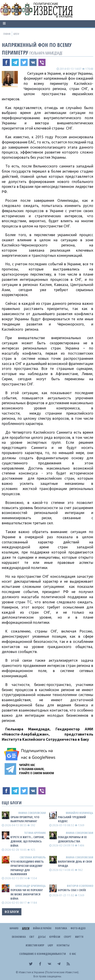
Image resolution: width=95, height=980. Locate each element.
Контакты (63, 945)
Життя (79, 937)
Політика (61, 928)
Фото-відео (78, 928)
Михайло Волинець (80, 813)
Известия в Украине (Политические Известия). (49, 972)
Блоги (26, 928)
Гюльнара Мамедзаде (46, 53)
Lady (50, 945)
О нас (73, 954)
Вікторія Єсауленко (80, 886)
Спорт (68, 937)
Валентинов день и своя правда (75, 864)
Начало (14, 928)
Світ (32, 937)
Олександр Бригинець (30, 886)
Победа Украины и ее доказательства (72, 839)
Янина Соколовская (32, 813)
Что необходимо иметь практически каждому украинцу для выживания (27, 868)
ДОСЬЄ (42, 937)
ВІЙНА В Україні (42, 928)
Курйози (55, 937)
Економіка (19, 937)
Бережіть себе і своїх (72, 890)
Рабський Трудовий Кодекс (72, 819)
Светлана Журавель (33, 857)
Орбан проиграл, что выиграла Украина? (25, 819)
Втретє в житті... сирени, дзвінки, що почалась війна (28, 841)
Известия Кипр (35, 945)
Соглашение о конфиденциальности (42, 954)
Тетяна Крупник (35, 833)
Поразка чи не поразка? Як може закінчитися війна (27, 894)
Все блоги (12, 912)
